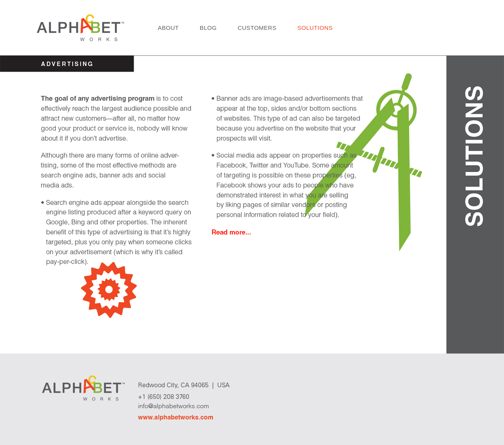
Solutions (315, 28)
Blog (208, 28)
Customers (257, 28)
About (168, 28)
